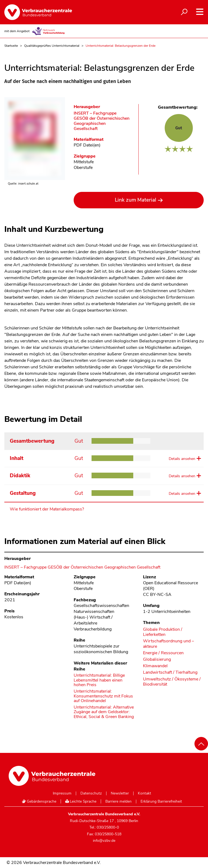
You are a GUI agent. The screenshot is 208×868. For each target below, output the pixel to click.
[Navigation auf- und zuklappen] (200, 12)
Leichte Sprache (81, 801)
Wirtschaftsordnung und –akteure (168, 644)
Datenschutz (91, 793)
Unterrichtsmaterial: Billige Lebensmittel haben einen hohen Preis (99, 680)
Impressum (62, 793)
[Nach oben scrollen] (201, 744)
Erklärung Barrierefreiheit (161, 802)
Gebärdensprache (39, 801)
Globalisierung (157, 660)
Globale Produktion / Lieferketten (163, 632)
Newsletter (120, 793)
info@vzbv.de (104, 841)
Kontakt (144, 793)
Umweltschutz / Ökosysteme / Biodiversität (172, 682)
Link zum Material (136, 200)
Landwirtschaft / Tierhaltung (170, 672)
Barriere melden (118, 802)
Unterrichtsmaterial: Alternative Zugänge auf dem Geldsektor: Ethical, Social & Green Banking (104, 712)
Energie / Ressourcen (163, 653)
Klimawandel (155, 666)
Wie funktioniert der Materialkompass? (47, 509)
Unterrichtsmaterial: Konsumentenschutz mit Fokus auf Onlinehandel (103, 696)
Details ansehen (182, 459)
